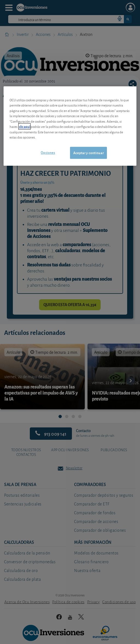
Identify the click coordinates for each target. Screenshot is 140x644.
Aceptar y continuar (88, 153)
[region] (70, 126)
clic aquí (24, 127)
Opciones (48, 152)
